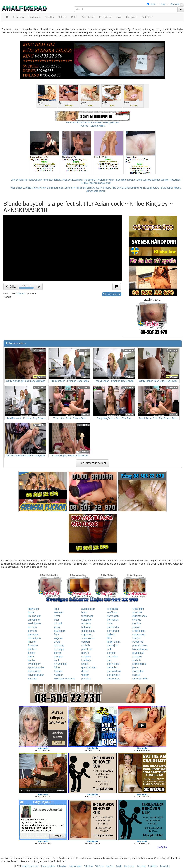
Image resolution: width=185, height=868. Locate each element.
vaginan (59, 638)
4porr (57, 627)
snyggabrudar (36, 675)
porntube (112, 667)
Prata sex (67, 180)
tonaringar (87, 616)
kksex (85, 664)
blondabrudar (140, 649)
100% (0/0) (27, 287)
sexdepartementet (64, 679)
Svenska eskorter (151, 180)
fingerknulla (114, 642)
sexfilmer (112, 613)
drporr (85, 671)
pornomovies (140, 645)
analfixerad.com (30, 866)
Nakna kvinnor (39, 188)
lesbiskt (111, 635)
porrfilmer (87, 649)
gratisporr (60, 631)
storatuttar (138, 671)
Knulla (143, 188)
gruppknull (138, 653)
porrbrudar (113, 627)
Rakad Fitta (110, 188)
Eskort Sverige (135, 180)
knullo (32, 660)
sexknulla (112, 609)
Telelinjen (23, 180)
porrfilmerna (139, 664)
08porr (85, 675)
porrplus (86, 679)
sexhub (85, 645)
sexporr (86, 642)
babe (31, 657)
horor (31, 613)
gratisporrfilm (89, 667)
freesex (58, 671)
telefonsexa (88, 631)
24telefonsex (140, 616)
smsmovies (88, 638)
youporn (137, 657)
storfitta (137, 623)
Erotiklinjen (153, 866)
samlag (32, 679)
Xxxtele (119, 866)
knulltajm (86, 660)
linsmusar (34, 609)
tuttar (110, 623)
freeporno (138, 642)
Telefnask (99, 866)
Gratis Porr (99, 188)
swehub (137, 620)
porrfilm (32, 627)
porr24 (85, 653)
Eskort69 (27, 188)
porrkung (59, 645)
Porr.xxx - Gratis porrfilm (92, 126)
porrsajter (112, 645)
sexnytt (136, 627)
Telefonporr (103, 180)
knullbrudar (35, 616)
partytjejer (34, 635)
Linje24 (15, 180)
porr (109, 660)
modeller (86, 623)
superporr (87, 635)
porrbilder (112, 657)
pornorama (113, 679)
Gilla (11, 287)
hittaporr (86, 627)
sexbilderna (35, 623)
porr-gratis (113, 631)
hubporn (59, 675)
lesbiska (86, 657)
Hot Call (110, 866)
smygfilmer (34, 620)
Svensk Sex (123, 188)
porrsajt (111, 653)
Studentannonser (56, 188)
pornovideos (114, 671)
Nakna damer (166, 188)
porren (58, 653)
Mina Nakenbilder (118, 180)
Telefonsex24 (90, 180)
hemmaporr (35, 671)
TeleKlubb (89, 866)
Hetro (153, 4)
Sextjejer (165, 180)
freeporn (33, 645)
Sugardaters (153, 188)
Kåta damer (99, 191)
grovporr (59, 657)
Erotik (90, 188)
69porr (58, 667)
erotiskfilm (138, 609)
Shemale (175, 4)
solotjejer (86, 620)
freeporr (137, 638)
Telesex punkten (48, 866)
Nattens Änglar (75, 866)
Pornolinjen (165, 866)
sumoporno (139, 635)
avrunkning (60, 664)
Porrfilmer (134, 188)
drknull (58, 623)
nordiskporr (35, 638)
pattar (136, 667)
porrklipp (59, 649)
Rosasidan (175, 180)
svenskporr (34, 664)
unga (57, 642)
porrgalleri (113, 620)
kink (109, 649)
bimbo (32, 653)
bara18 (136, 675)
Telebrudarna (35, 180)
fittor (57, 620)
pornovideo (113, 675)
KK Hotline (141, 866)
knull (57, 609)
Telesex (58, 180)
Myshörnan (129, 866)
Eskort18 (93, 183)
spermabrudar (36, 667)
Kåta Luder (16, 188)
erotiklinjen (138, 631)
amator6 (137, 613)
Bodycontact (104, 183)
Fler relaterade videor (92, 463)
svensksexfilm (140, 679)
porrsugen (113, 616)
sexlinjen (59, 613)
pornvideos (113, 664)
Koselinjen (78, 180)
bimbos (32, 649)
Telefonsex (48, 180)
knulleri (32, 642)
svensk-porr (88, 609)
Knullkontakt (80, 188)
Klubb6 (85, 183)
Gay (163, 4)
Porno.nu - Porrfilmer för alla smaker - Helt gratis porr (93, 122)
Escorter (69, 188)
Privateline (62, 866)
